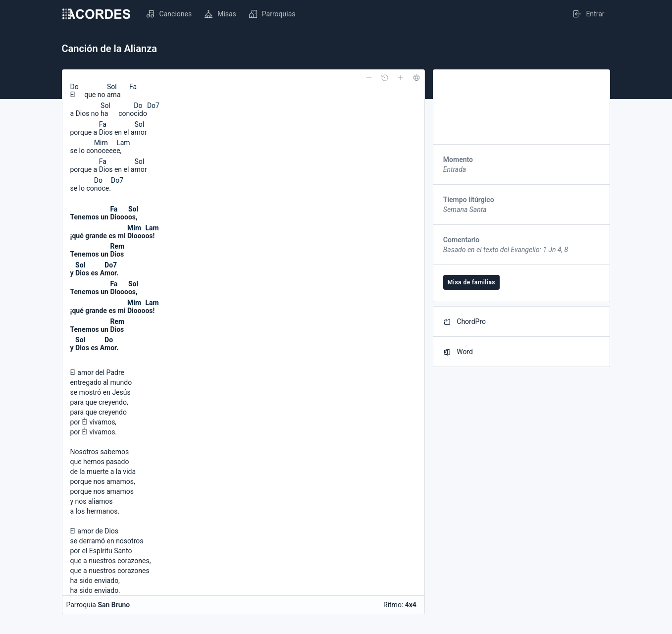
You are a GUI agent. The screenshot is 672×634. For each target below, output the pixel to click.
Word (458, 352)
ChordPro (465, 322)
